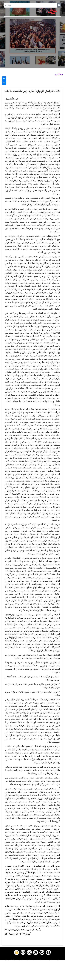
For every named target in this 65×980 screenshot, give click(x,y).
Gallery (32, 971)
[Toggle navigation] (10, 12)
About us (33, 978)
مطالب (59, 74)
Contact (32, 975)
